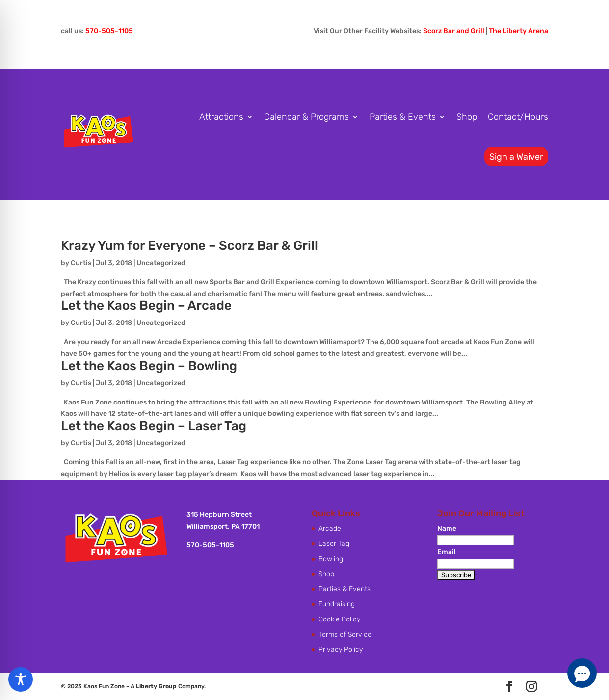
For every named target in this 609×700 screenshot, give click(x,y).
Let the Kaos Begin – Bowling (149, 366)
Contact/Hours (518, 117)
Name (447, 528)
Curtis (81, 263)
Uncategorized (161, 263)
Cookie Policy (339, 619)
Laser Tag (334, 544)
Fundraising (337, 604)
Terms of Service (345, 634)
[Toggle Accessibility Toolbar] (21, 679)
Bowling (331, 559)
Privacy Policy (341, 650)
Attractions (221, 117)
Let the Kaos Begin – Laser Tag (154, 426)
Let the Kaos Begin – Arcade (146, 306)
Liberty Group (156, 686)
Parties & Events (403, 117)
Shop (467, 117)
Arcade (330, 528)
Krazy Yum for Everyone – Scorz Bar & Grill (189, 246)
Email (447, 552)
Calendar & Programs (306, 117)
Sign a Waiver (516, 157)
